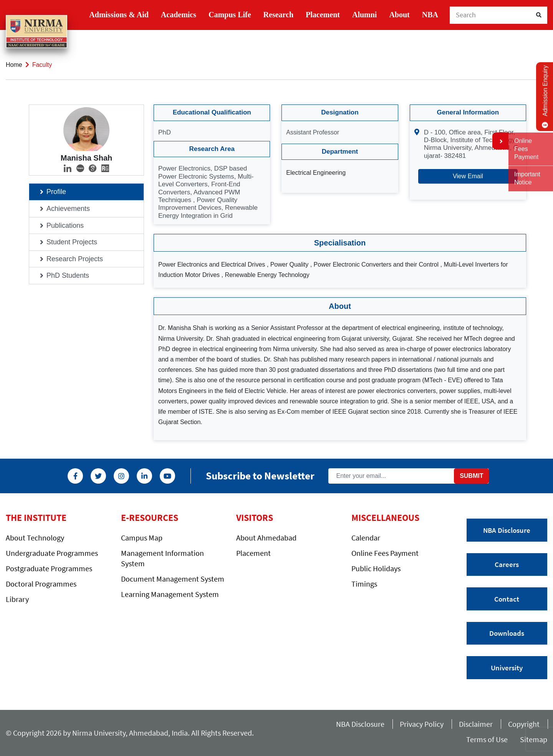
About (399, 15)
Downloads (507, 633)
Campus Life (230, 15)
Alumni (364, 15)
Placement (323, 15)
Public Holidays (376, 568)
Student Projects (72, 242)
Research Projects (75, 259)
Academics (179, 15)
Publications (65, 225)
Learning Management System (170, 594)
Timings (364, 584)
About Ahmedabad (266, 538)
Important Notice (527, 178)
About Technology (35, 538)
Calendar (366, 538)
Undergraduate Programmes (52, 553)
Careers (507, 564)
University (507, 668)
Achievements (68, 209)
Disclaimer (476, 724)
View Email (468, 176)
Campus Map (142, 538)
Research (279, 15)
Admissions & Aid (119, 15)
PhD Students (68, 275)
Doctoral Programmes (41, 584)
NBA (430, 15)
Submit (471, 476)
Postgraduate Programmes (49, 568)
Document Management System (173, 579)
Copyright (524, 724)
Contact (507, 599)
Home (14, 65)
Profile (56, 192)
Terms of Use (489, 739)
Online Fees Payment (385, 553)
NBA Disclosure (507, 530)
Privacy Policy (422, 724)
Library (17, 599)
